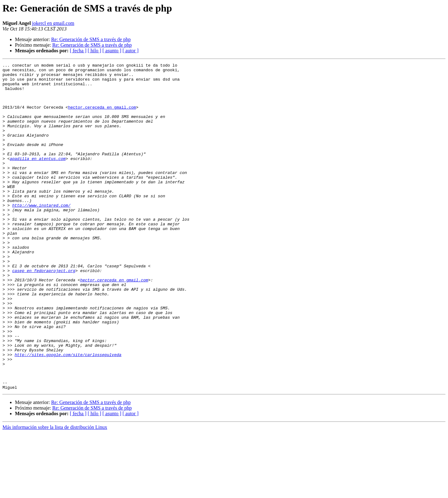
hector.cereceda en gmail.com (102, 116)
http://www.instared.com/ (41, 234)
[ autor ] (131, 51)
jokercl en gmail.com (53, 23)
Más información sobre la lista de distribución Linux (55, 493)
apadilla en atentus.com (37, 178)
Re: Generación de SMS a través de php (91, 39)
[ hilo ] (95, 51)
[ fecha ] (78, 51)
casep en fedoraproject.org (44, 312)
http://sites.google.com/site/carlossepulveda (68, 413)
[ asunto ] (112, 51)
